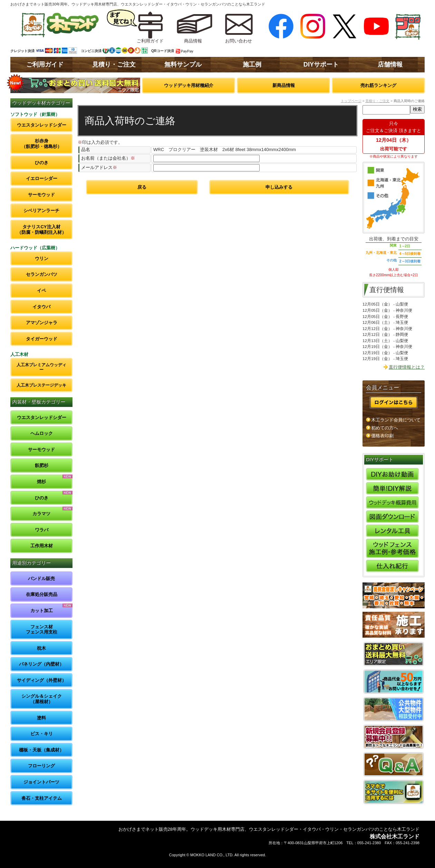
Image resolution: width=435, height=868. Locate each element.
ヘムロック (42, 433)
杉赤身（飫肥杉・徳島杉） (42, 144)
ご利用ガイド (45, 64)
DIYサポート (321, 64)
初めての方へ (385, 428)
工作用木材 (42, 546)
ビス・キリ (42, 734)
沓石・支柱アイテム (42, 798)
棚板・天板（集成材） (41, 750)
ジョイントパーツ (41, 782)
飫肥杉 (42, 465)
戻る (142, 187)
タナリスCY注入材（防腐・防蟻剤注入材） (42, 230)
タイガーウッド (42, 339)
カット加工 (42, 611)
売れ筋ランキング (378, 85)
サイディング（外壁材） (42, 680)
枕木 (41, 648)
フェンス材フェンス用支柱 (42, 630)
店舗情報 (390, 64)
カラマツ (41, 514)
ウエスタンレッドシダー (42, 125)
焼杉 (41, 482)
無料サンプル (183, 64)
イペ (41, 291)
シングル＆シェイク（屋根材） (42, 699)
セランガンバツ (42, 274)
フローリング (41, 766)
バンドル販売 (41, 578)
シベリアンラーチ (41, 211)
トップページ (351, 101)
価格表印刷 (382, 436)
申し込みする (279, 187)
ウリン (42, 258)
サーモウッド (41, 195)
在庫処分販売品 (42, 594)
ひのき (42, 163)
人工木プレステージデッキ (41, 385)
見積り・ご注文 (114, 64)
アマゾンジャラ (42, 323)
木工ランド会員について (396, 420)
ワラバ (42, 530)
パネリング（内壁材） (41, 664)
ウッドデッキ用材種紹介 (189, 85)
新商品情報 (284, 85)
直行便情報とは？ (407, 367)
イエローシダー (42, 178)
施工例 (252, 64)
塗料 (41, 718)
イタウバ (41, 307)
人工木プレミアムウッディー (41, 367)
